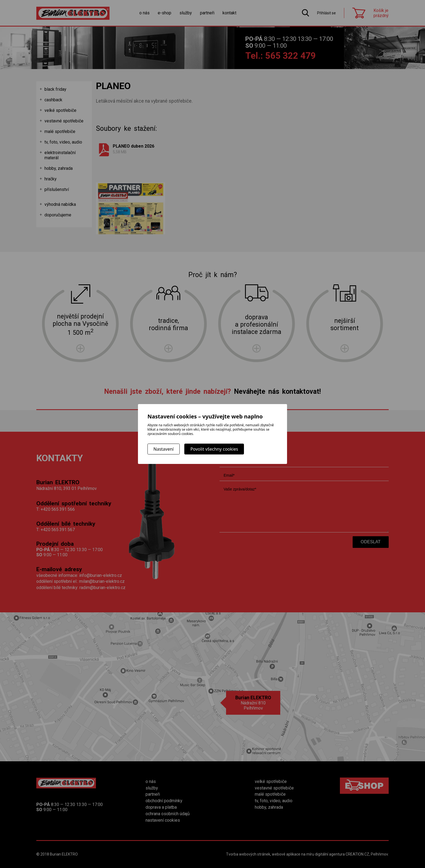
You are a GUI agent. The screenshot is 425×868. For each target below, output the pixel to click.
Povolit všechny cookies (214, 449)
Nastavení (164, 449)
